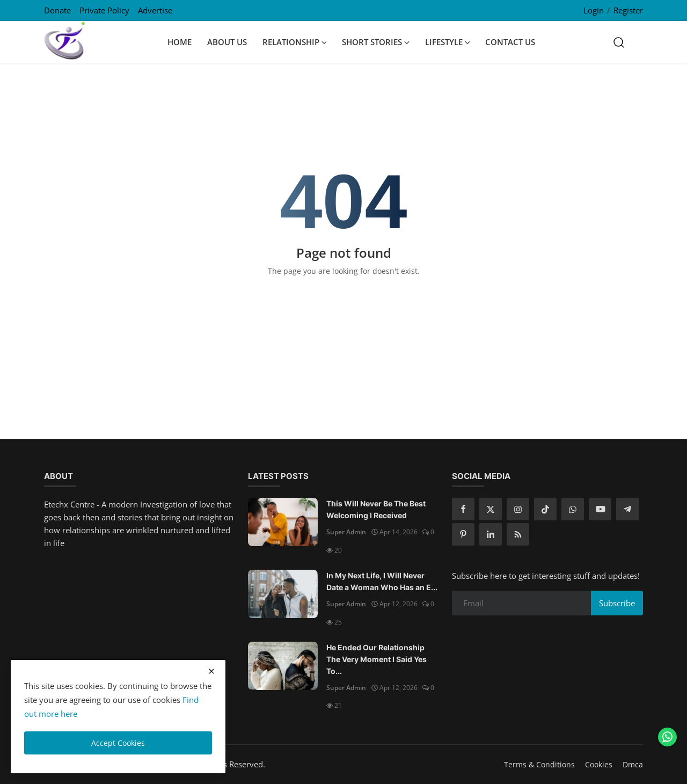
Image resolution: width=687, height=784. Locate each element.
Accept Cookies (118, 743)
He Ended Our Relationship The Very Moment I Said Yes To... (377, 659)
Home (180, 42)
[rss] (518, 534)
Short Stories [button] (376, 42)
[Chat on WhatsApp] (667, 737)
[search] (619, 42)
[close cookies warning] (211, 671)
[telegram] (627, 509)
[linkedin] (491, 534)
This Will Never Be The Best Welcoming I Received (376, 509)
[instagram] (518, 509)
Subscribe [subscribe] (617, 603)
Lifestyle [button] (448, 42)
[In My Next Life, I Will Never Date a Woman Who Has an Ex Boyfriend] (283, 594)
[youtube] (600, 509)
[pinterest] (463, 534)
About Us (227, 42)
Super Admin (346, 532)
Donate (57, 10)
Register (628, 10)
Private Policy (104, 10)
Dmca (633, 764)
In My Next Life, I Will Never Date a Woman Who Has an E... (382, 581)
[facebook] (463, 509)
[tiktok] (545, 509)
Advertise (155, 10)
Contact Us (510, 42)
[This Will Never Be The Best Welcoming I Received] (283, 522)
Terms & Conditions (539, 764)
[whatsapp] (573, 509)
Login (594, 10)
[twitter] (491, 509)
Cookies (599, 764)
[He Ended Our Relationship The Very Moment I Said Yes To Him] (283, 666)
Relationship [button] (295, 42)
